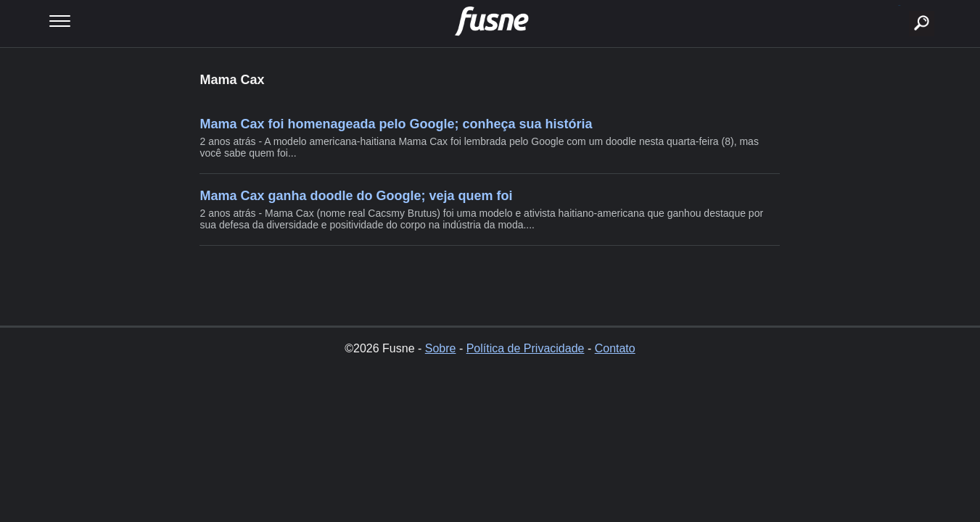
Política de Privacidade (526, 348)
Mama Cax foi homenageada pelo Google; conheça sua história (396, 124)
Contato (615, 348)
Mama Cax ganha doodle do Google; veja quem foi (356, 196)
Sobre (441, 348)
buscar (899, 5)
